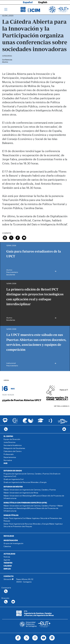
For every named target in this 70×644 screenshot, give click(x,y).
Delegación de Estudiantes (14, 448)
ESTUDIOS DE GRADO (13, 471)
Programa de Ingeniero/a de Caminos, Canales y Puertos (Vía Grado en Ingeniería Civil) (32, 475)
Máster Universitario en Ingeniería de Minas (21, 493)
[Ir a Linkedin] (52, 638)
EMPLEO (7, 569)
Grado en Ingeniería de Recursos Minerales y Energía (25, 482)
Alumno (5, 62)
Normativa (8, 460)
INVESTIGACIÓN (11, 540)
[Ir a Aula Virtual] (41, 422)
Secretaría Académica (13, 445)
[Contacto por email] (64, 429)
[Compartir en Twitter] (11, 238)
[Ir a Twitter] (27, 638)
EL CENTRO (8, 436)
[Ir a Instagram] (35, 638)
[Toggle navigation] (6, 10)
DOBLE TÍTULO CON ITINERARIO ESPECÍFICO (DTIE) (25, 503)
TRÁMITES (8, 563)
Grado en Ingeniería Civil (14, 479)
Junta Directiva (9, 442)
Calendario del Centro (13, 451)
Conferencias (7, 60)
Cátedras (7, 546)
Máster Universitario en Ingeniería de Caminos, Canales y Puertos (30, 490)
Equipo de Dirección (12, 439)
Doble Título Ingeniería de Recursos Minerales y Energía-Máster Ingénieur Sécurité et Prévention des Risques (33, 525)
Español (28, 2)
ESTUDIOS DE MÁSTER (13, 487)
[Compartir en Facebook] (18, 238)
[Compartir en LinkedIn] (5, 238)
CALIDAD (8, 566)
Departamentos (10, 457)
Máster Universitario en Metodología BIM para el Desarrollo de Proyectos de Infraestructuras (34, 497)
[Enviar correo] (24, 238)
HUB (5, 463)
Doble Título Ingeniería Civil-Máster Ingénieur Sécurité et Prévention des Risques (33, 519)
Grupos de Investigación (13, 543)
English (43, 2)
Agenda (7, 560)
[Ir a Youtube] (43, 638)
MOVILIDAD (9, 536)
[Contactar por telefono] (6, 429)
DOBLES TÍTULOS (11, 515)
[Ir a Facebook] (18, 638)
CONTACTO (9, 576)
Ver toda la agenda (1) (62, 406)
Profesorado (9, 454)
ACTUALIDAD (9, 554)
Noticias (7, 557)
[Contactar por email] (13, 602)
